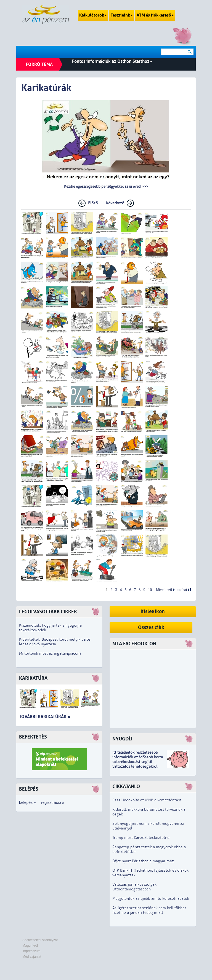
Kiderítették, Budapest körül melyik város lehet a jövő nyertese (55, 642)
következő (164, 590)
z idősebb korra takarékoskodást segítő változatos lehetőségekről (138, 762)
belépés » (27, 802)
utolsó (182, 590)
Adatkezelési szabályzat (40, 940)
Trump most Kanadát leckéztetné (141, 838)
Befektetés (33, 737)
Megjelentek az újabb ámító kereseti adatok (151, 899)
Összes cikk (151, 628)
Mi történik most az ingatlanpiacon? (50, 653)
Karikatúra (33, 678)
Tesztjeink (122, 15)
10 (150, 590)
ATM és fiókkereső (155, 15)
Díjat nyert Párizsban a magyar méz (143, 861)
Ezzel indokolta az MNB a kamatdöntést (147, 800)
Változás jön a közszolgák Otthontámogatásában (134, 887)
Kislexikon (153, 612)
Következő (115, 203)
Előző (93, 203)
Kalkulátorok (93, 15)
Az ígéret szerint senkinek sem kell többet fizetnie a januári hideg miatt (149, 910)
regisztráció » (53, 802)
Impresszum (31, 951)
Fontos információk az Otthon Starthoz (112, 61)
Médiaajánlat (32, 957)
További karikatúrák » (45, 717)
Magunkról (30, 946)
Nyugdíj (122, 739)
